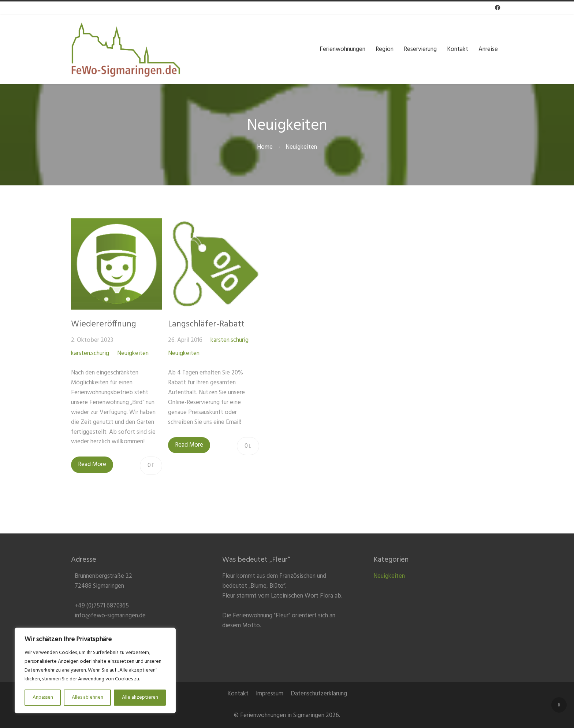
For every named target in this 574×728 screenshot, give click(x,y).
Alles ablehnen (87, 697)
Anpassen (43, 697)
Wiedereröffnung (104, 324)
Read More (92, 464)
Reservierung (420, 49)
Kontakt (458, 49)
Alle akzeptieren (140, 697)
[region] (95, 670)
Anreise (488, 49)
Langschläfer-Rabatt (206, 324)
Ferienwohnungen (342, 49)
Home (265, 147)
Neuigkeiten (301, 147)
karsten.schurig (90, 353)
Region (385, 49)
